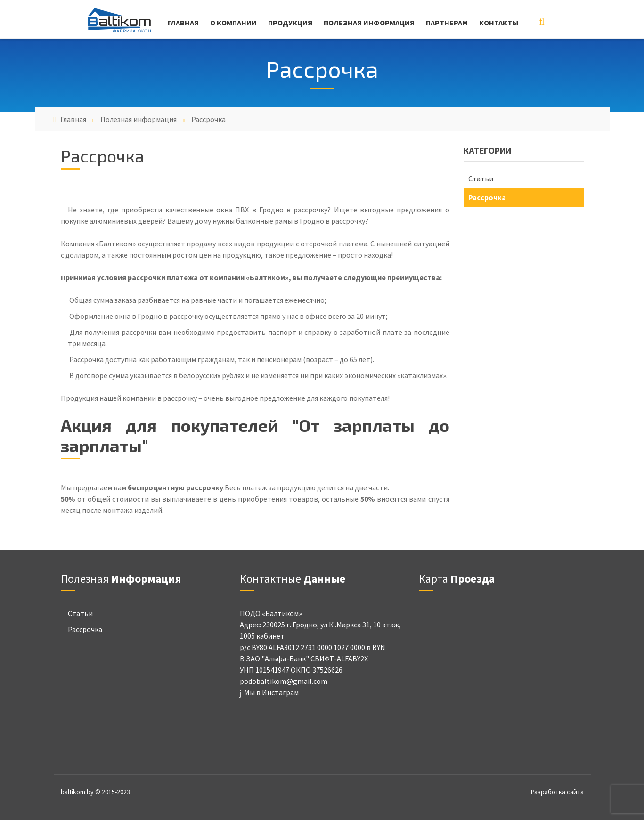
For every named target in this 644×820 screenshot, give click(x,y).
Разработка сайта (557, 792)
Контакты (499, 23)
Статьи (481, 179)
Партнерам (447, 23)
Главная (183, 23)
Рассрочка (487, 197)
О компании (233, 23)
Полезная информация (369, 23)
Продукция (290, 23)
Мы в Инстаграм (269, 692)
